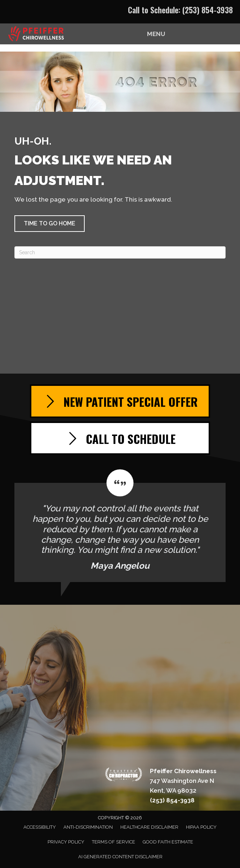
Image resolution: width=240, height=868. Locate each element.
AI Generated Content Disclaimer (120, 857)
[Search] (120, 252)
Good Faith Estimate (168, 842)
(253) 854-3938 (208, 10)
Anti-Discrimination (88, 827)
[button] (50, 224)
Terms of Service (114, 842)
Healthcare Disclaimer (149, 827)
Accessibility (40, 827)
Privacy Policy (66, 842)
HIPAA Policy (201, 827)
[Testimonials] (120, 525)
